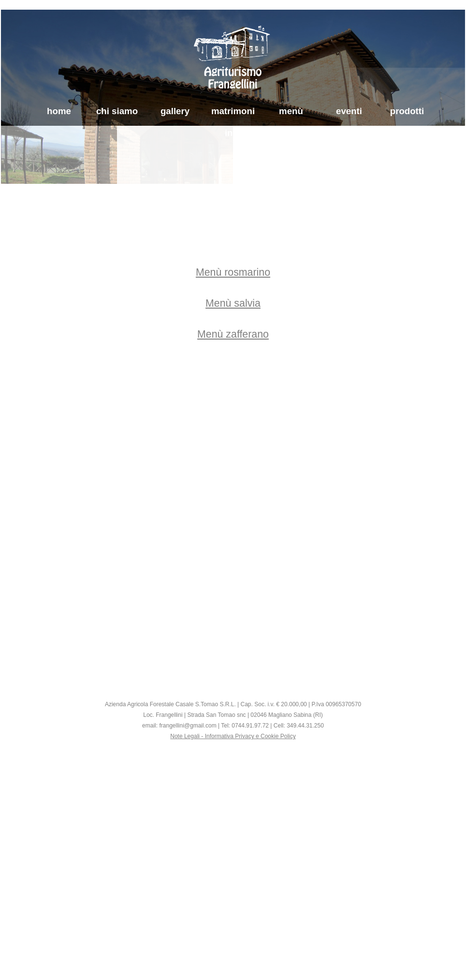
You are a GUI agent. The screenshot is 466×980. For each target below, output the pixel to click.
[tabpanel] (233, 303)
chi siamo (117, 111)
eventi (349, 111)
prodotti (407, 111)
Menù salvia (233, 303)
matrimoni (233, 111)
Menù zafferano (233, 334)
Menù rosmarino (233, 272)
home (59, 111)
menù (291, 111)
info (233, 133)
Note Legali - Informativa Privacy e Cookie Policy (233, 736)
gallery (175, 111)
